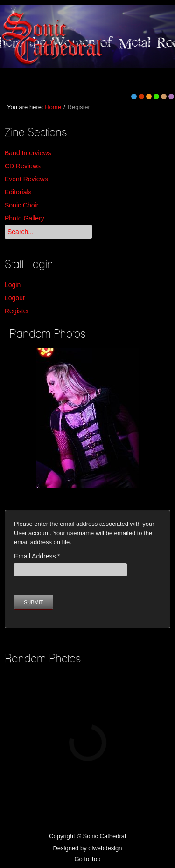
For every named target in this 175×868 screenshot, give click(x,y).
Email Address (37, 556)
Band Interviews (28, 153)
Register (17, 311)
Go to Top (87, 859)
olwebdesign (105, 848)
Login (13, 285)
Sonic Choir (21, 205)
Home (53, 107)
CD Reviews (23, 166)
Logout (15, 298)
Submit (34, 602)
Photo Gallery (24, 218)
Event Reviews (26, 179)
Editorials (18, 192)
